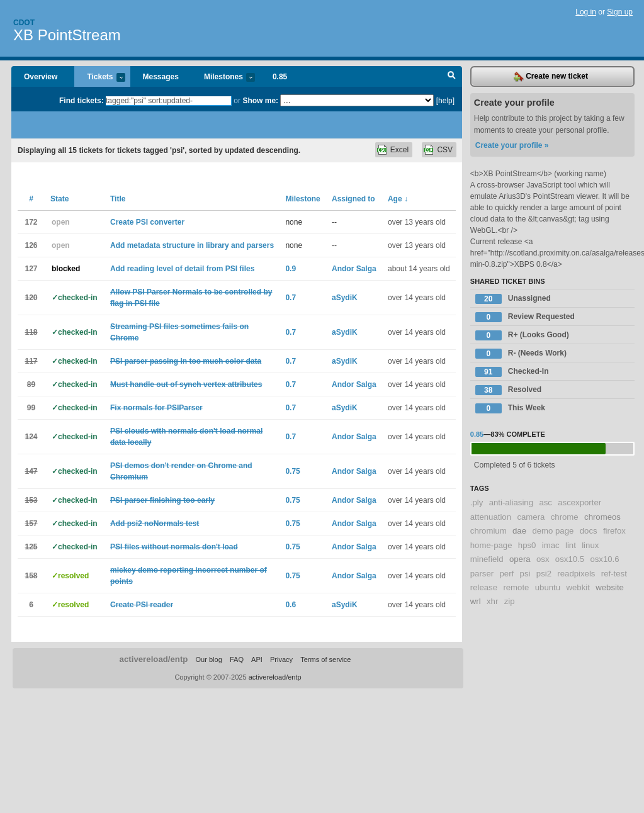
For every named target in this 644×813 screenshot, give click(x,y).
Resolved (508, 390)
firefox (614, 531)
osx (543, 559)
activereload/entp (154, 659)
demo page (553, 531)
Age (398, 199)
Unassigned (513, 299)
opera (520, 559)
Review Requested (525, 317)
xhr (492, 601)
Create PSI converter (147, 222)
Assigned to (353, 199)
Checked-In (512, 372)
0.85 (280, 77)
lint (571, 545)
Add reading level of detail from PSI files (182, 269)
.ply (477, 502)
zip (510, 601)
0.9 (291, 269)
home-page (491, 545)
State (59, 199)
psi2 (544, 574)
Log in (586, 12)
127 (31, 269)
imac (551, 545)
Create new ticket (551, 77)
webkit (578, 587)
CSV (445, 150)
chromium (489, 531)
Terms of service (325, 659)
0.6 (291, 605)
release (484, 587)
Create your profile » (512, 145)
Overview (41, 77)
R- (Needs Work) (521, 354)
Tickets (99, 78)
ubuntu (548, 587)
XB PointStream (67, 35)
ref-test (614, 574)
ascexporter (579, 502)
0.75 (292, 471)
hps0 (527, 545)
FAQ (237, 659)
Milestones (223, 78)
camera (531, 517)
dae (519, 531)
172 (31, 222)
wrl (476, 601)
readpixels (576, 574)
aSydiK (345, 298)
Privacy (281, 659)
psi (525, 574)
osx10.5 (570, 559)
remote (516, 587)
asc (545, 502)
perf (507, 574)
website (610, 587)
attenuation (491, 517)
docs (589, 531)
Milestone (302, 199)
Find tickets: (82, 101)
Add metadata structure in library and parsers (192, 245)
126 (31, 245)
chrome (565, 517)
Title (118, 199)
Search (452, 77)
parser (482, 574)
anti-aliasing (511, 502)
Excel (399, 150)
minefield (487, 559)
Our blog (209, 659)
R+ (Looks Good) (522, 335)
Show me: (260, 101)
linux (590, 545)
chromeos (602, 517)
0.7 (291, 298)
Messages (161, 77)
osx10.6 (604, 559)
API (257, 659)
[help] (445, 101)
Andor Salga (354, 269)
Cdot (24, 23)
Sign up (620, 12)
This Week (510, 408)
